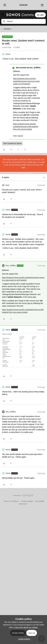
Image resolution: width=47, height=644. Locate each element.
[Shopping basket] (42, 5)
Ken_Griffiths (11, 266)
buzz (8, 185)
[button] (3, 15)
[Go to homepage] (19, 15)
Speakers (7, 29)
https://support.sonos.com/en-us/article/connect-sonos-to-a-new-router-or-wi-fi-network (27, 81)
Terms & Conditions (11, 501)
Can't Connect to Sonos (12, 143)
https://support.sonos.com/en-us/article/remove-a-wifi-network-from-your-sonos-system (26, 127)
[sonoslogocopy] (23, 5)
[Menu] (4, 5)
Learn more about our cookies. (26, 627)
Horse (8, 54)
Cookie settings (27, 501)
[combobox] (23, 21)
